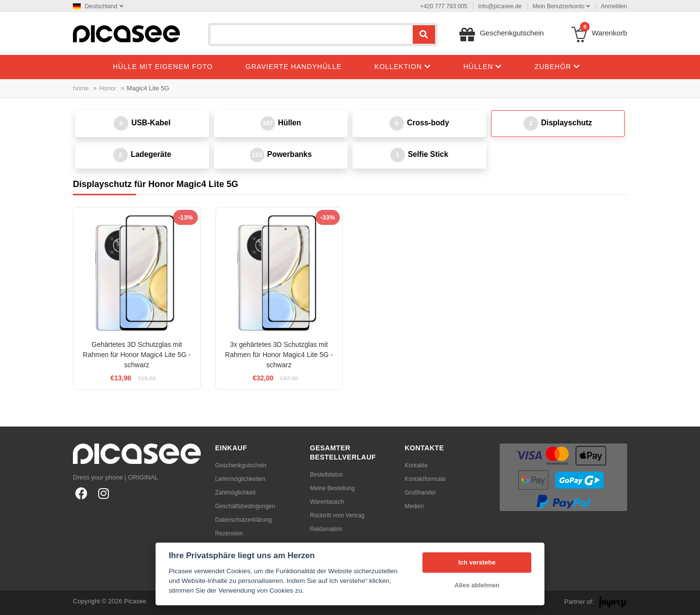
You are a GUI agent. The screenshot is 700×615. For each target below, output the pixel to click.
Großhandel (420, 493)
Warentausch (327, 502)
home (81, 88)
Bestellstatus (327, 475)
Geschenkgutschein (241, 465)
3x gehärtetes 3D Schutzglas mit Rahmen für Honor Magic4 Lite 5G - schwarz (279, 355)
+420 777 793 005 (444, 6)
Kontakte (416, 465)
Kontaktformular (426, 479)
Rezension (229, 533)
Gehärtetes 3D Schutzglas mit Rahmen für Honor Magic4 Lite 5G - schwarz (137, 355)
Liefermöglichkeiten (240, 479)
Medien (414, 506)
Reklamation (326, 529)
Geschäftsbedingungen (245, 506)
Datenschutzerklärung (244, 520)
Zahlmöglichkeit (236, 493)
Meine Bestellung (332, 488)
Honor (108, 88)
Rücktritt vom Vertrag (337, 515)
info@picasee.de (500, 6)
